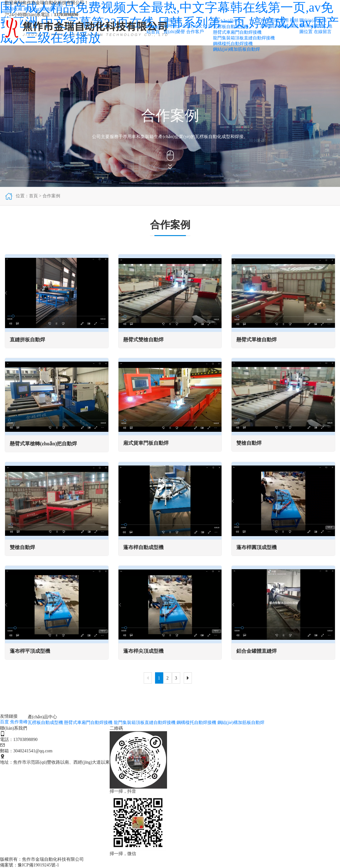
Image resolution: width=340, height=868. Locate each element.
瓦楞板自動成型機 (231, 27)
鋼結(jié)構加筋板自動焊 (236, 49)
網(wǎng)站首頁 (153, 26)
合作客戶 (195, 32)
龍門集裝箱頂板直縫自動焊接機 (244, 38)
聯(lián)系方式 (313, 26)
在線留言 (323, 32)
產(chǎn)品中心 (228, 21)
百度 (4, 722)
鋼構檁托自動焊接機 (233, 44)
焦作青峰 (19, 722)
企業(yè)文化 (195, 26)
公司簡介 (172, 26)
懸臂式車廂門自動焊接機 (237, 32)
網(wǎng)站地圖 (39, 9)
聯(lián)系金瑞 (313, 20)
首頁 (33, 196)
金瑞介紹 (172, 20)
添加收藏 (14, 9)
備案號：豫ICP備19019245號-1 (29, 865)
